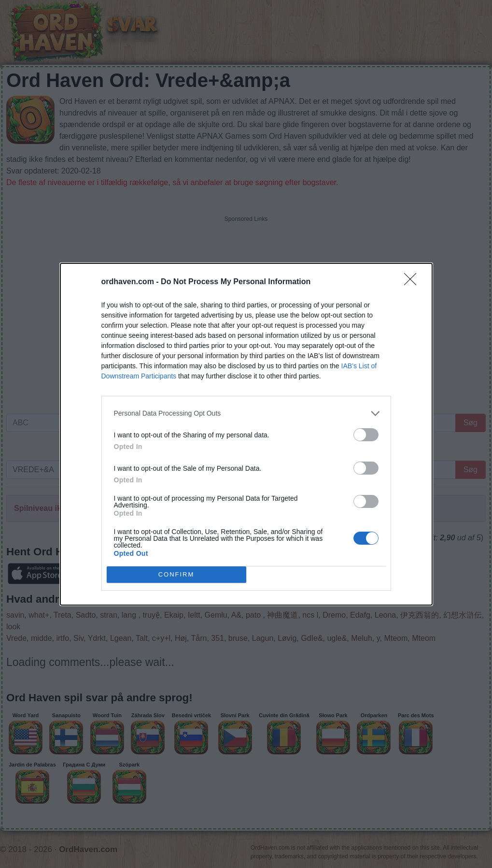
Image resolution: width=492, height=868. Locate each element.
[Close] (413, 282)
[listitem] (246, 413)
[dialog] (246, 434)
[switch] (366, 435)
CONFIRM (176, 574)
